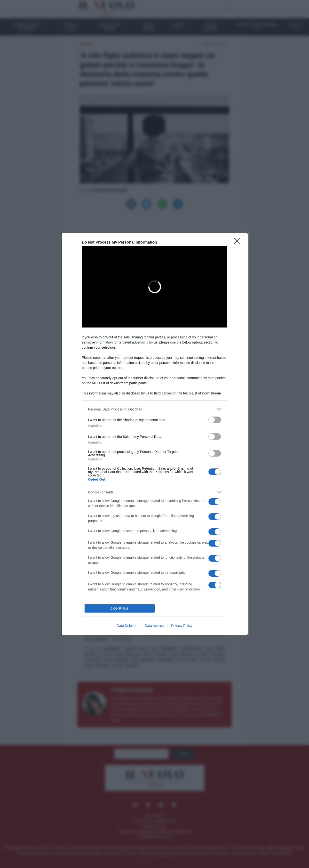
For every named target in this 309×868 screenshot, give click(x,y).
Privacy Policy (182, 626)
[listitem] (155, 409)
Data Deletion (127, 626)
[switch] (215, 420)
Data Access (154, 626)
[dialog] (155, 434)
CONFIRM (120, 609)
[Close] (238, 243)
